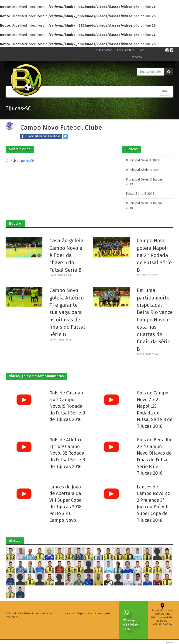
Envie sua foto (126, 50)
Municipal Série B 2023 (143, 170)
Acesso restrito (104, 614)
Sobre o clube (20, 149)
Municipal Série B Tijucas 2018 (144, 206)
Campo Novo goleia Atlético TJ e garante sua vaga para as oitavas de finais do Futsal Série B (67, 312)
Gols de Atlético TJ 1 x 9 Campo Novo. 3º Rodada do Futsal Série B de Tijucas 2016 (67, 453)
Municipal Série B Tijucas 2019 (144, 182)
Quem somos (104, 50)
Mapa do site (84, 614)
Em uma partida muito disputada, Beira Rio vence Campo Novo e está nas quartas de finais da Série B (155, 320)
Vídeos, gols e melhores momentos (36, 376)
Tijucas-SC (18, 108)
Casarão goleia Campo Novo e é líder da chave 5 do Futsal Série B (66, 255)
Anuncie (69, 614)
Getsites (169, 642)
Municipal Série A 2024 (143, 160)
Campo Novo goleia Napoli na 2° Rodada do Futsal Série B (154, 255)
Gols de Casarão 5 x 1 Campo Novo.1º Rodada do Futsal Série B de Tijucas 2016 (67, 406)
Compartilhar (40, 136)
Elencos (132, 149)
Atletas (15, 541)
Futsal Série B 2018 (140, 194)
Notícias (15, 224)
